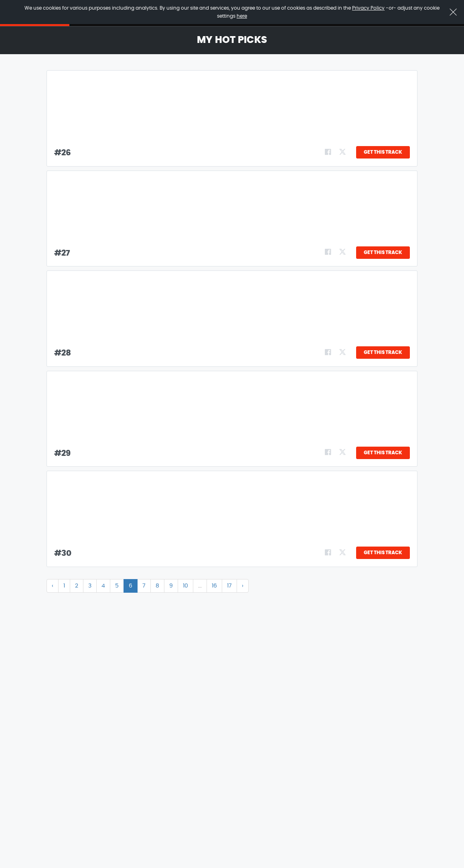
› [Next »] (243, 586)
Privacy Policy (368, 8)
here (242, 16)
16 (214, 586)
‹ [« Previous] (53, 586)
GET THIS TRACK (383, 152)
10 (185, 586)
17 (229, 586)
